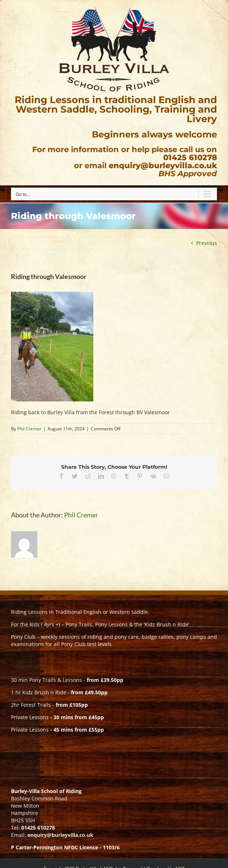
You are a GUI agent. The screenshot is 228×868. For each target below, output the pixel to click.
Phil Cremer (29, 429)
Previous (207, 243)
